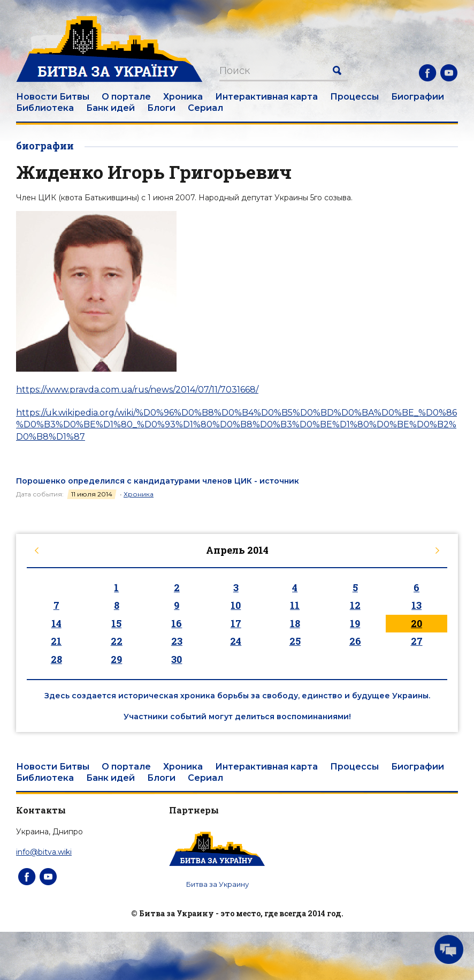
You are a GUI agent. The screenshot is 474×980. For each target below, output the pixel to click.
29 (116, 659)
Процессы (354, 97)
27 (417, 641)
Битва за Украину (217, 884)
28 (56, 659)
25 (295, 641)
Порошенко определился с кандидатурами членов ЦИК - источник (158, 481)
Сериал (205, 108)
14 (56, 623)
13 (416, 605)
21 (56, 641)
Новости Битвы (53, 97)
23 (177, 641)
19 (355, 623)
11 (295, 605)
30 (177, 659)
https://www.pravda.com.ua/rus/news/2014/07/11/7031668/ (137, 390)
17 (236, 623)
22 (117, 641)
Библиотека (45, 108)
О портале (126, 97)
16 (177, 623)
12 (355, 605)
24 (236, 641)
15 (116, 623)
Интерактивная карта (266, 97)
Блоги (161, 108)
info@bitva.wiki (44, 852)
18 (295, 623)
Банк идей (110, 108)
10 (236, 605)
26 (355, 641)
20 (416, 623)
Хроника (183, 97)
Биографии (418, 97)
